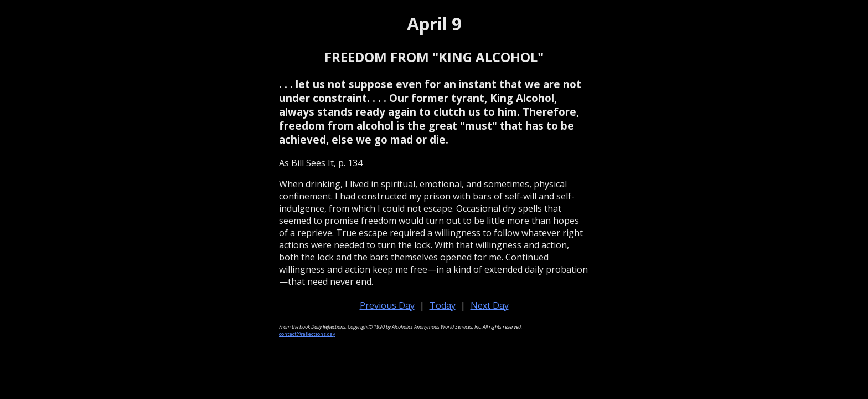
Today (443, 305)
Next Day (490, 305)
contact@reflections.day (307, 334)
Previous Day (387, 305)
